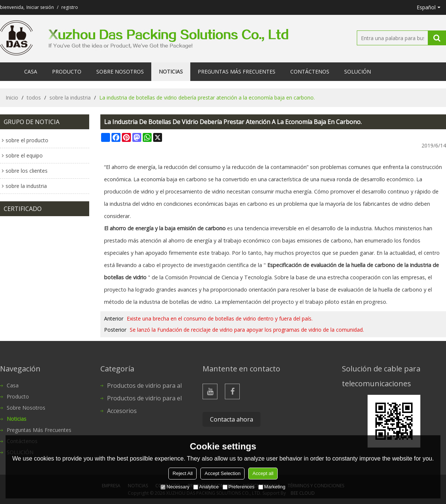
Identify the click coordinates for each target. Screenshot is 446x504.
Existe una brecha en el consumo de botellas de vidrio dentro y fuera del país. (220, 318)
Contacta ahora (232, 419)
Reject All (182, 473)
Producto (67, 71)
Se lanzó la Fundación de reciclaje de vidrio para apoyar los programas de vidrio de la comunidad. (247, 330)
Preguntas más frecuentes (237, 71)
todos (34, 97)
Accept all (263, 473)
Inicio (12, 97)
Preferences (239, 487)
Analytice (206, 487)
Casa (31, 71)
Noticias (171, 71)
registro (70, 7)
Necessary (175, 487)
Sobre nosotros (120, 71)
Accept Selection (222, 473)
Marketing (272, 487)
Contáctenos (310, 71)
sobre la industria (70, 97)
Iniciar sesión (40, 7)
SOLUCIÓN (358, 71)
